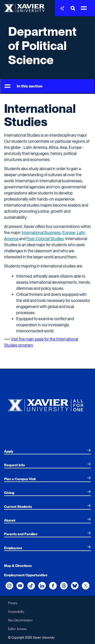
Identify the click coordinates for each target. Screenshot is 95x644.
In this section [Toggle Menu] (23, 86)
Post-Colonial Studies (45, 239)
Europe (69, 233)
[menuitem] (48, 451)
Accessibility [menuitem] (16, 612)
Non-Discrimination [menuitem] (20, 620)
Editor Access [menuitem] (17, 629)
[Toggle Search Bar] (73, 8)
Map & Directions (18, 566)
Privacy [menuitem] (13, 603)
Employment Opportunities (26, 575)
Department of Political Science (42, 46)
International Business (41, 233)
